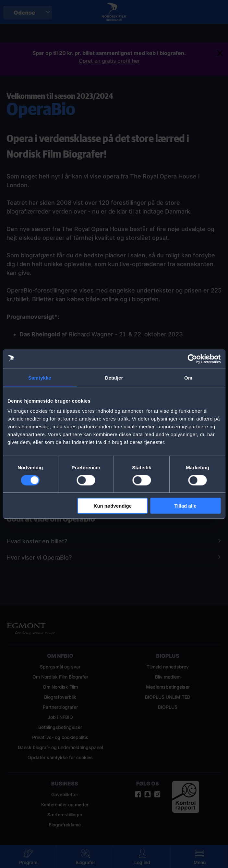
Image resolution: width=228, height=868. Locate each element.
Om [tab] (188, 377)
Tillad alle (186, 506)
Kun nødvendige (113, 506)
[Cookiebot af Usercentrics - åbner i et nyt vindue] (192, 359)
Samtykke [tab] (40, 377)
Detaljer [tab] (114, 377)
